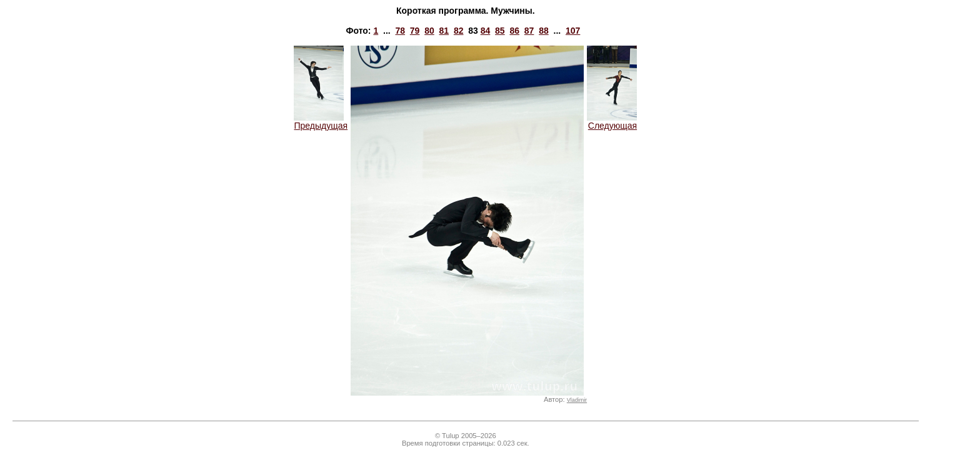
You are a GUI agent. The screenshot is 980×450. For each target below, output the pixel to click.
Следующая (612, 122)
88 (544, 31)
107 (573, 31)
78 (400, 31)
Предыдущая (321, 122)
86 (514, 31)
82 (459, 31)
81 (444, 31)
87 (529, 31)
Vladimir (577, 400)
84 (486, 31)
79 (415, 31)
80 (429, 31)
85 (500, 31)
